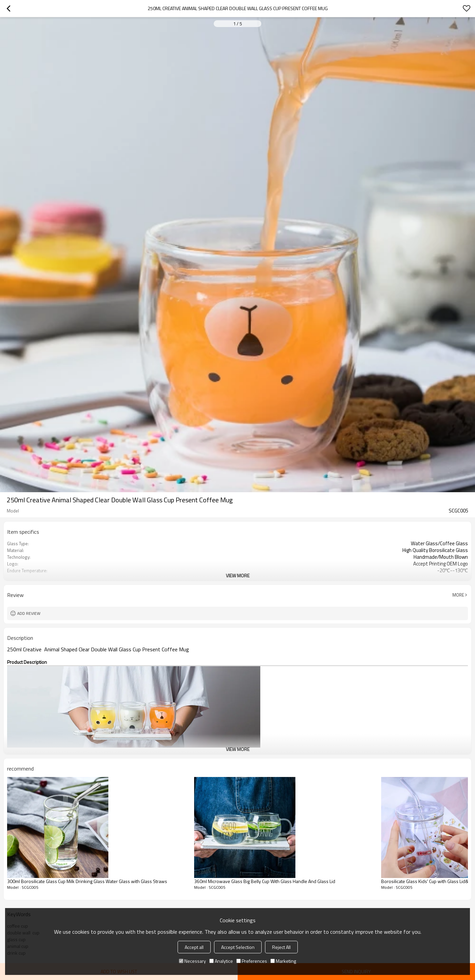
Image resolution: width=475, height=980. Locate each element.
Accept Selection (238, 947)
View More (238, 575)
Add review (29, 613)
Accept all (194, 947)
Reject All (281, 947)
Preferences (252, 961)
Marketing (283, 961)
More (458, 595)
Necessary (192, 961)
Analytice (221, 961)
